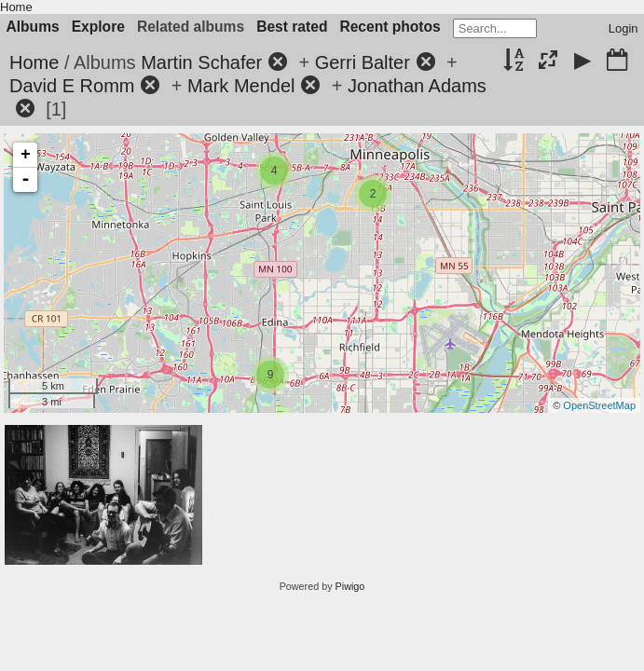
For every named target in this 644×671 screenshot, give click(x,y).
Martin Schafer (201, 62)
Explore (98, 27)
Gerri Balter (363, 62)
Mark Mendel (241, 86)
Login (623, 28)
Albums (33, 27)
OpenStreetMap (599, 405)
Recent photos (390, 27)
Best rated (292, 27)
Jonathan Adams (417, 86)
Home (16, 7)
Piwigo (350, 586)
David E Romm (72, 86)
